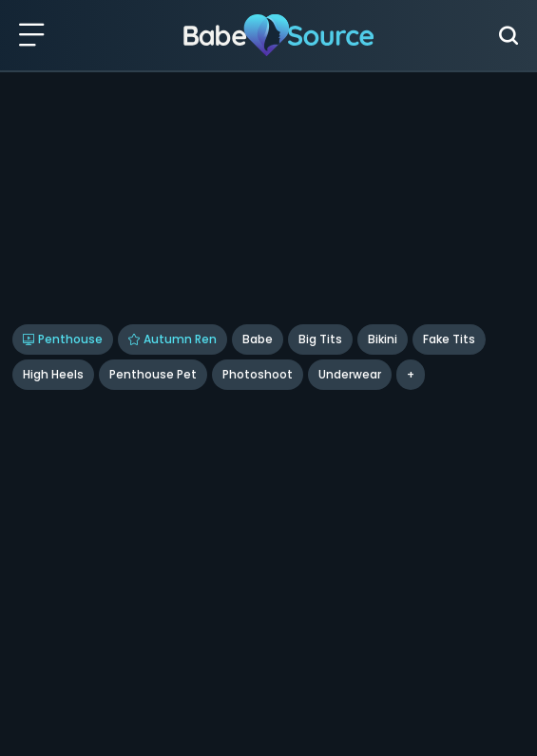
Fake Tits (449, 339)
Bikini (383, 339)
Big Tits (320, 339)
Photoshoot (258, 374)
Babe (258, 339)
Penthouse (63, 339)
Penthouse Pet (153, 374)
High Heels (53, 374)
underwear (350, 374)
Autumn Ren (173, 339)
